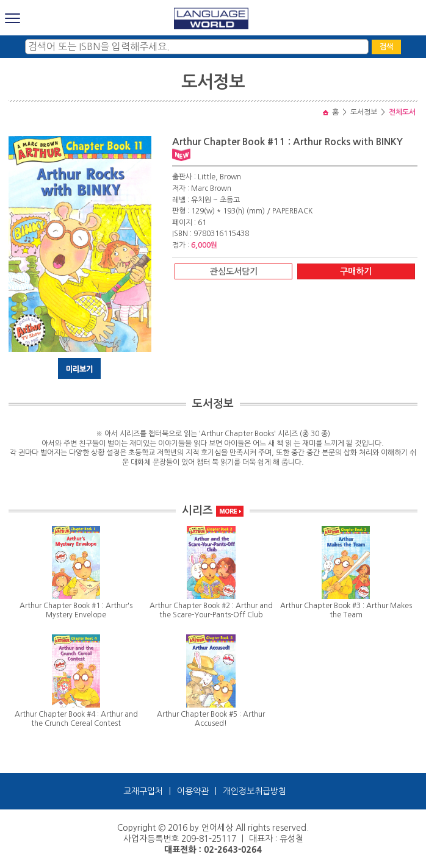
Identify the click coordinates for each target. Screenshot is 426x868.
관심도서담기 (234, 271)
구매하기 (356, 271)
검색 (386, 47)
